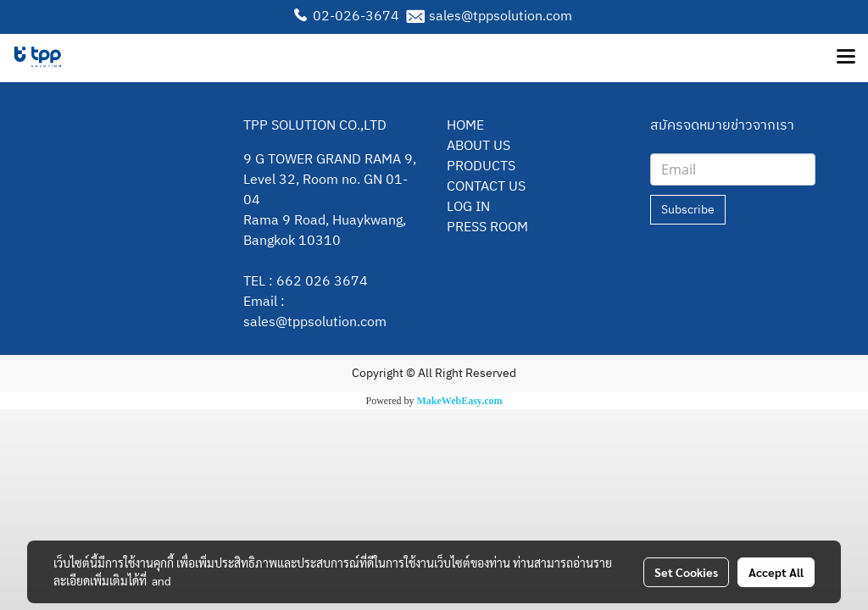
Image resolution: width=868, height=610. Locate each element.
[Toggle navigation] (846, 58)
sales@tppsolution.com (501, 17)
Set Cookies (686, 572)
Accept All (776, 572)
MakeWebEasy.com (460, 401)
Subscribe (688, 210)
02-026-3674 (356, 17)
